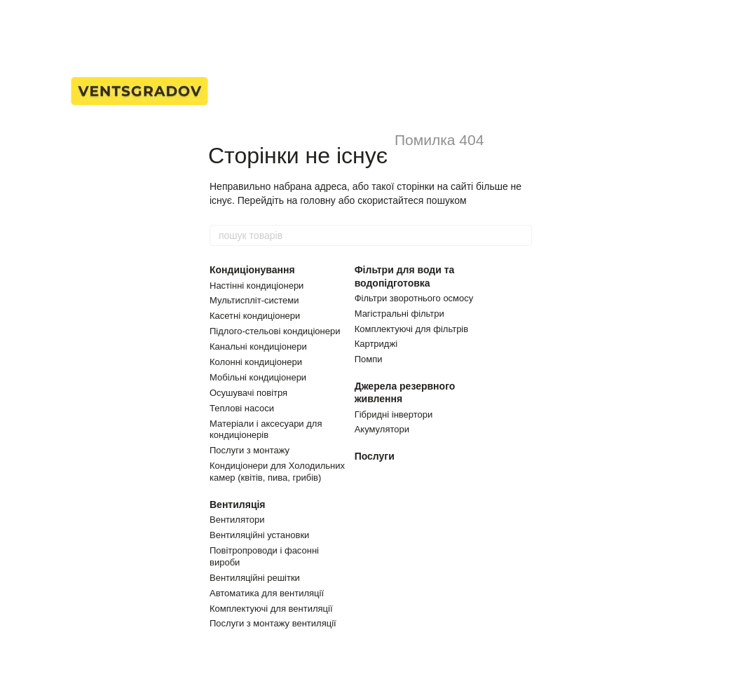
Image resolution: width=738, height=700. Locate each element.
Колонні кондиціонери (256, 362)
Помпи (369, 359)
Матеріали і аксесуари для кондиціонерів (266, 430)
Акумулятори (382, 429)
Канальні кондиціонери (258, 346)
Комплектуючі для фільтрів (412, 329)
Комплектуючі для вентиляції (271, 609)
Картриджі (376, 344)
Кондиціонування (252, 270)
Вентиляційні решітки (255, 578)
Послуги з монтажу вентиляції (273, 623)
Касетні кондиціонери (255, 316)
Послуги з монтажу (250, 450)
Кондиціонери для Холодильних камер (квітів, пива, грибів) (277, 472)
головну (318, 200)
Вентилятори (237, 520)
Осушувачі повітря (248, 393)
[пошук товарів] (521, 235)
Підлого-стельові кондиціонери (275, 331)
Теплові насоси (242, 408)
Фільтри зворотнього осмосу (414, 298)
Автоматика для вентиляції (267, 593)
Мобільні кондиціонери (258, 377)
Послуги (375, 456)
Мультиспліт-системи (254, 300)
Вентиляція (238, 505)
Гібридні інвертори (394, 414)
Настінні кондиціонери (257, 286)
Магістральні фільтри (399, 314)
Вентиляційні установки (259, 535)
